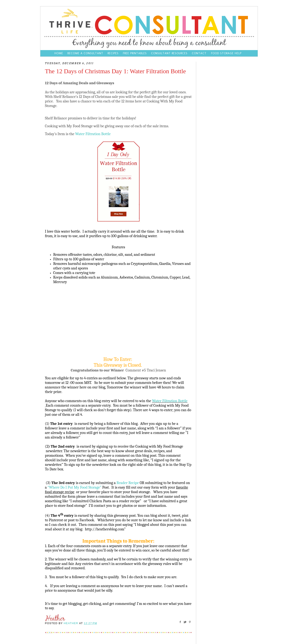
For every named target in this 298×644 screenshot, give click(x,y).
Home (59, 53)
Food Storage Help (226, 53)
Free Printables (135, 53)
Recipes (113, 53)
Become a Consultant (85, 53)
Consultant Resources (169, 53)
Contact (200, 53)
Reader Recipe (128, 483)
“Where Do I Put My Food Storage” (74, 487)
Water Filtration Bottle (93, 134)
